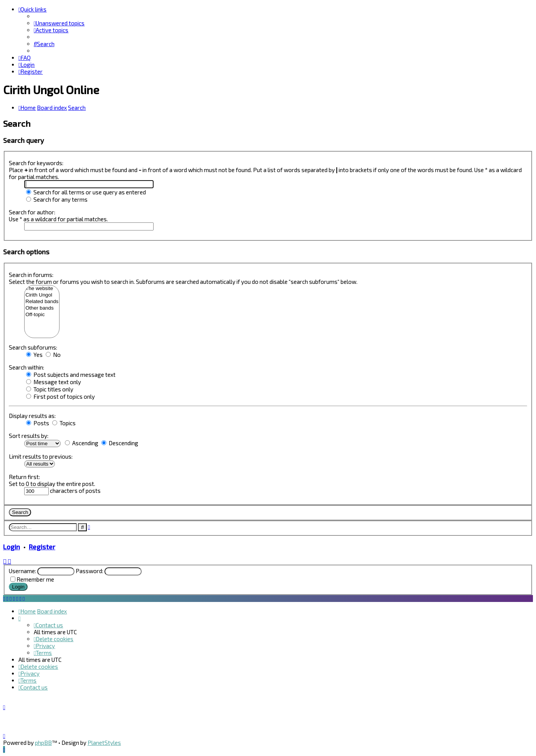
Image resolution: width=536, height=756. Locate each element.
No (53, 355)
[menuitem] (59, 23)
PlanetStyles (104, 743)
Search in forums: (31, 275)
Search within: (26, 367)
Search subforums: (33, 347)
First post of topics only (60, 396)
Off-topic (42, 315)
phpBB (43, 743)
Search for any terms (57, 199)
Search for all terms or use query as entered (86, 192)
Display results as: (32, 416)
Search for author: (32, 212)
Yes (34, 355)
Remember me (35, 579)
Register (42, 547)
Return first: (24, 477)
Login (12, 547)
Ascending (82, 443)
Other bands (42, 308)
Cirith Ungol (42, 295)
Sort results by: (29, 436)
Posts (38, 423)
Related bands (42, 302)
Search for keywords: (36, 163)
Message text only (54, 382)
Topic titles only (50, 389)
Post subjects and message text (71, 375)
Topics (64, 423)
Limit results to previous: (41, 456)
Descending (120, 443)
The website (42, 289)
